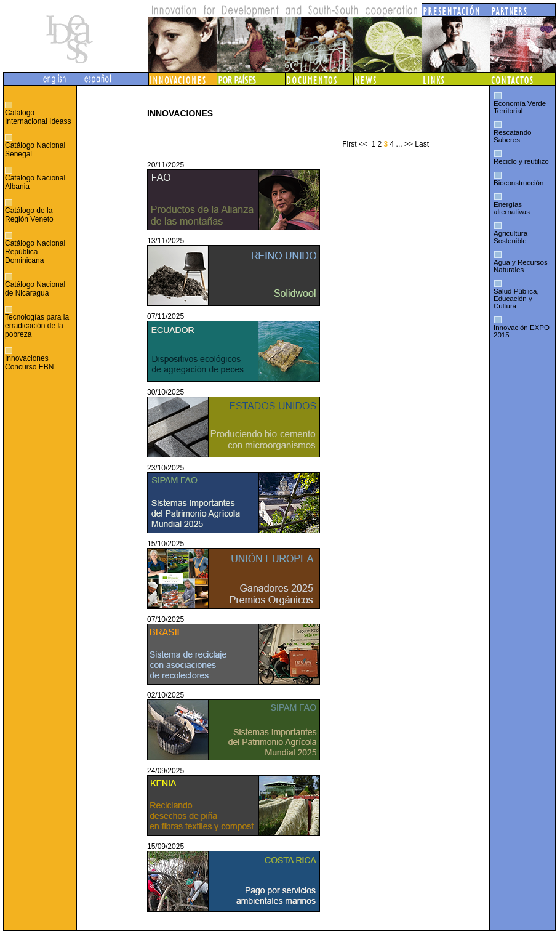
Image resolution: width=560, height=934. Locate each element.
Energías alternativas (512, 208)
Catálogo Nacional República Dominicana (35, 252)
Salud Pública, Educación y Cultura (516, 299)
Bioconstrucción (518, 183)
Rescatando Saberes (512, 136)
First (349, 144)
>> (409, 144)
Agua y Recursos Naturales (521, 266)
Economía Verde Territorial (520, 107)
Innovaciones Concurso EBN (29, 363)
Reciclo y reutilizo (521, 161)
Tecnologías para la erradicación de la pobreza (37, 326)
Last (422, 144)
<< (363, 144)
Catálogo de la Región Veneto (29, 215)
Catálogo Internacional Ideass (38, 117)
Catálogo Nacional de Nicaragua (35, 289)
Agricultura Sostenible (510, 237)
